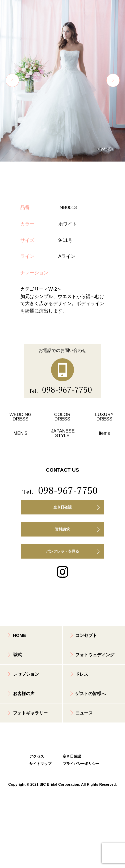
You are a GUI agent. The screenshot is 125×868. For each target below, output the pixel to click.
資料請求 (62, 529)
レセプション (26, 674)
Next (113, 80)
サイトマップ (40, 764)
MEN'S (20, 433)
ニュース (84, 713)
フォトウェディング (95, 655)
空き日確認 (62, 507)
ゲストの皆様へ (90, 694)
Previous (12, 80)
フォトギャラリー (30, 713)
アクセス (37, 756)
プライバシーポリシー (79, 764)
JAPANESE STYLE (63, 433)
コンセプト (86, 635)
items (104, 433)
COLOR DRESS (62, 417)
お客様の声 (24, 694)
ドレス (82, 674)
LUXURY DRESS (104, 417)
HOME (19, 635)
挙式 (17, 655)
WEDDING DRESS (20, 417)
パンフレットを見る (62, 551)
